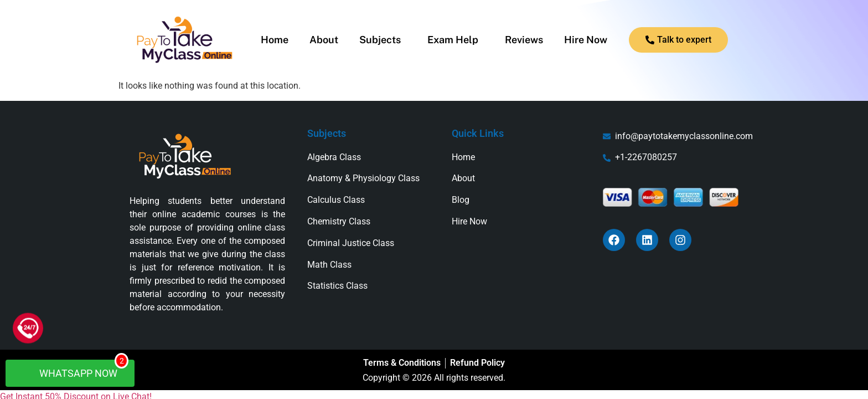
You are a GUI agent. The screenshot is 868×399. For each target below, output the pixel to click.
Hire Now (586, 40)
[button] (383, 40)
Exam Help (453, 40)
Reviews (524, 40)
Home (275, 40)
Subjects (380, 40)
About (324, 40)
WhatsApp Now (76, 369)
